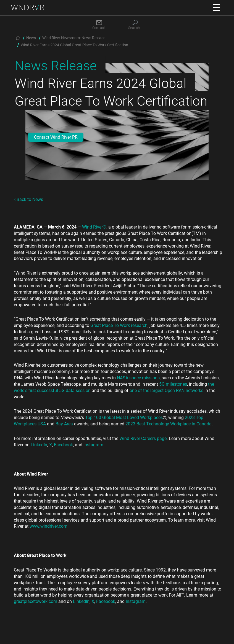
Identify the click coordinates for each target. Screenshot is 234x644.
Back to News (28, 199)
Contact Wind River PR (56, 137)
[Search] (135, 25)
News (31, 38)
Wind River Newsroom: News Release (74, 38)
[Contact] (99, 25)
